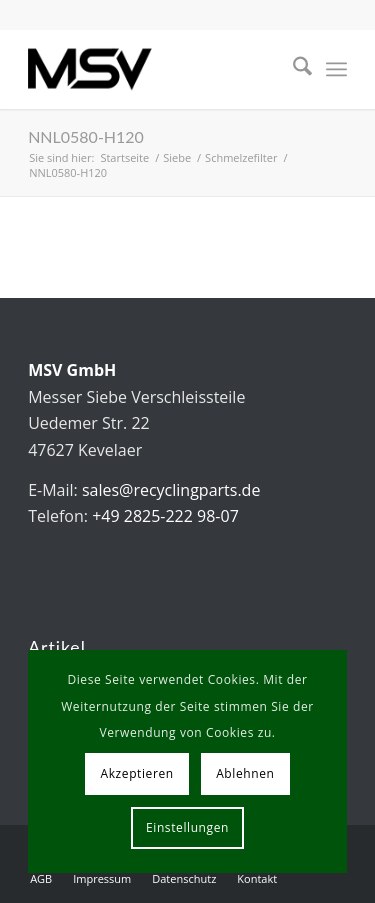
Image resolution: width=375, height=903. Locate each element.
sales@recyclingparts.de (171, 490)
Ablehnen (245, 773)
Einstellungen (187, 827)
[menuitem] (292, 69)
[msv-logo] (155, 69)
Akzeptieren (137, 773)
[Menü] (336, 69)
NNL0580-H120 (86, 136)
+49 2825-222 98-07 (165, 516)
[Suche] (292, 69)
